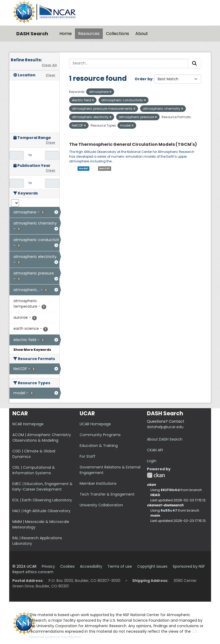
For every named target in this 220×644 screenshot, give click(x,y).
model (83, 168)
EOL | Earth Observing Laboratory (42, 500)
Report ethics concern (33, 572)
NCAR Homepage (28, 424)
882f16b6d (170, 490)
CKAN (156, 475)
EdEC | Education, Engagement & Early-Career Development (42, 486)
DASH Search (32, 34)
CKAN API (155, 450)
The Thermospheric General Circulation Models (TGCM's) (133, 144)
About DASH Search (165, 439)
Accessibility (91, 566)
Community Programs (100, 435)
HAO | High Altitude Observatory (41, 511)
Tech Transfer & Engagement (107, 494)
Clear (51, 75)
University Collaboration (101, 505)
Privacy (48, 566)
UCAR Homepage (95, 424)
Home (66, 34)
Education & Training (99, 446)
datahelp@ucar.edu (165, 427)
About (142, 34)
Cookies (67, 566)
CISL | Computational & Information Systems (34, 470)
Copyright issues (152, 566)
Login (152, 461)
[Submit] (195, 63)
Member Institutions (98, 483)
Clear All (49, 65)
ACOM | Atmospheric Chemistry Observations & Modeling (42, 438)
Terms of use (120, 566)
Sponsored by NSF (189, 566)
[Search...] (129, 63)
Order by (144, 79)
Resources (89, 34)
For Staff (88, 456)
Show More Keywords (32, 350)
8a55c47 (169, 510)
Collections (117, 34)
